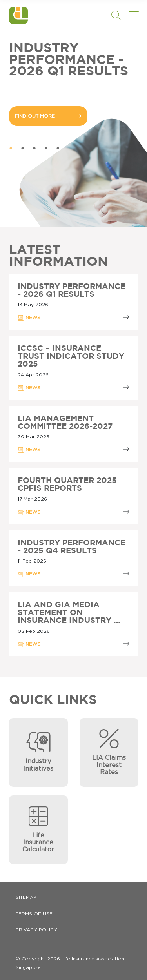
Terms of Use (34, 914)
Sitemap (26, 897)
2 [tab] (23, 149)
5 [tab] (58, 149)
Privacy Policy (36, 930)
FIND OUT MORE (48, 116)
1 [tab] (11, 149)
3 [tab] (34, 149)
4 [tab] (46, 149)
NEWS (29, 318)
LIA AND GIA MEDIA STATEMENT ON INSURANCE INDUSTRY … (69, 613)
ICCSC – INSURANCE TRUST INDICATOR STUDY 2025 (71, 356)
